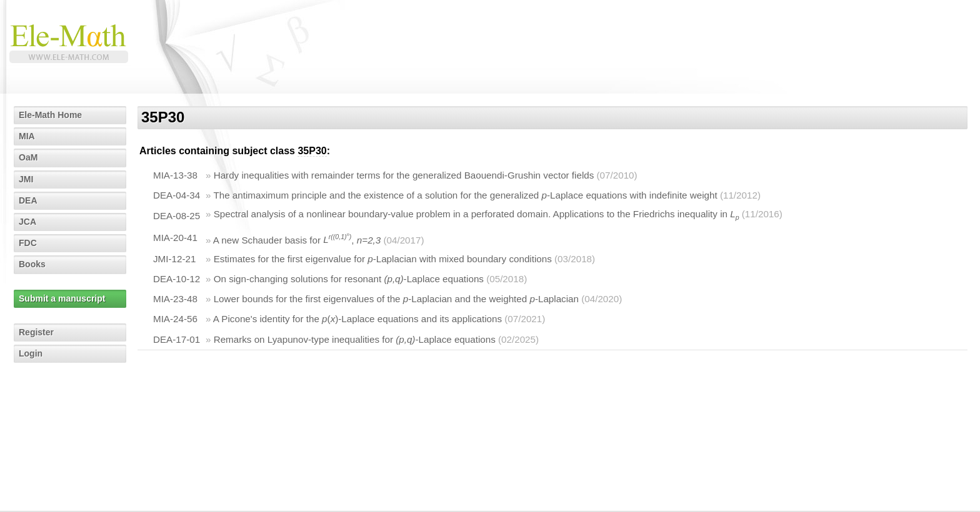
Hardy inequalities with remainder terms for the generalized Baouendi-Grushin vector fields (404, 175)
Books (32, 264)
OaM (28, 157)
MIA (27, 136)
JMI (26, 179)
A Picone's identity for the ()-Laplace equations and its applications (357, 319)
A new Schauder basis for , (297, 239)
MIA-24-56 (175, 319)
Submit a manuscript (62, 298)
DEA (28, 200)
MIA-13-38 (175, 175)
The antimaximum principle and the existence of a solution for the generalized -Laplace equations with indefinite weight (465, 195)
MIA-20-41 (175, 238)
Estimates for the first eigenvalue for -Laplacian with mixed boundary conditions (383, 259)
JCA (27, 222)
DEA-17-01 (177, 339)
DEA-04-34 (177, 195)
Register (36, 332)
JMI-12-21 (174, 259)
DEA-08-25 (177, 216)
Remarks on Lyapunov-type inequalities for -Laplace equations (355, 339)
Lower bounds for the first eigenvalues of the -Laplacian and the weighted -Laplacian (396, 299)
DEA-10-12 (177, 279)
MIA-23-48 (175, 299)
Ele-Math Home (50, 115)
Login (31, 353)
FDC (28, 243)
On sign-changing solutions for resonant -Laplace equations (349, 279)
